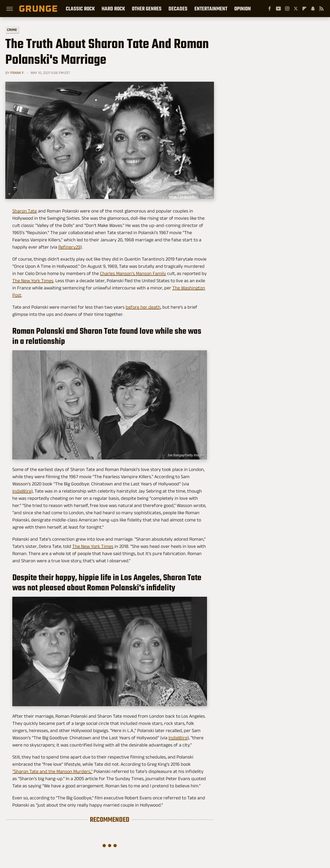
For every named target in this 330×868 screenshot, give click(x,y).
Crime (12, 30)
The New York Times (33, 281)
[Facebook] (270, 9)
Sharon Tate (25, 211)
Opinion (243, 9)
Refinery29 (69, 247)
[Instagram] (287, 9)
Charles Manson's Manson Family (133, 273)
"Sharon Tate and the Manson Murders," (52, 771)
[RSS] (321, 9)
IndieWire (22, 491)
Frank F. (18, 73)
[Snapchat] (313, 9)
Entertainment (211, 9)
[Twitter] (296, 9)
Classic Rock (80, 9)
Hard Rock (113, 9)
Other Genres (147, 9)
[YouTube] (278, 9)
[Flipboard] (304, 9)
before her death (143, 307)
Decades (178, 9)
